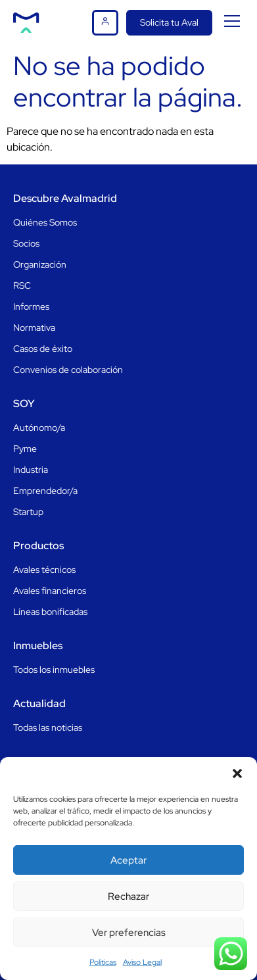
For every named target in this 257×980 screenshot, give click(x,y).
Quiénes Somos (45, 222)
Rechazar (128, 896)
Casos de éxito (43, 349)
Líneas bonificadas (50, 612)
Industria (31, 470)
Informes (31, 306)
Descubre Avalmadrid (65, 198)
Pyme (25, 449)
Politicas (103, 962)
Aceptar (128, 860)
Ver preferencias (129, 933)
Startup (28, 512)
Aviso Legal (142, 962)
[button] (237, 773)
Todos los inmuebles (54, 670)
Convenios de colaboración (68, 370)
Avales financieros (50, 591)
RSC (22, 285)
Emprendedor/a (45, 491)
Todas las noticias (48, 727)
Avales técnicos (44, 570)
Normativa (34, 328)
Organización (40, 264)
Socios (26, 243)
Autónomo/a (39, 428)
